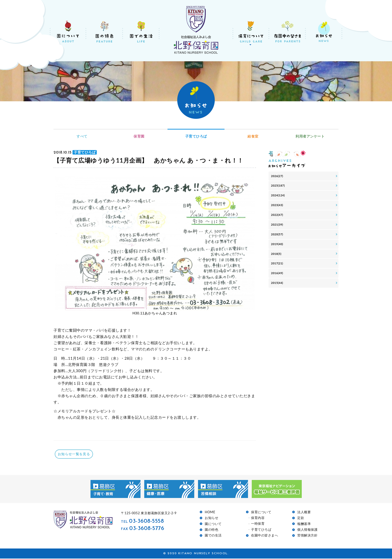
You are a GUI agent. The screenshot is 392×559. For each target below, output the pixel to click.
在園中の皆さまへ (264, 536)
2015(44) (278, 302)
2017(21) (278, 279)
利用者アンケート (310, 136)
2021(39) (278, 233)
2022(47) (278, 222)
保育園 (139, 136)
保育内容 (258, 518)
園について (213, 524)
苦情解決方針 (307, 536)
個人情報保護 (307, 530)
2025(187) (280, 188)
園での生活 (213, 536)
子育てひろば (196, 136)
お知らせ (211, 518)
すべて (82, 136)
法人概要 (304, 513)
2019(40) (278, 256)
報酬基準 (304, 524)
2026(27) (278, 177)
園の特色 (211, 530)
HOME (210, 513)
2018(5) (277, 267)
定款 (301, 518)
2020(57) (278, 245)
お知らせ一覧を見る (76, 454)
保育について (261, 513)
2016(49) (278, 290)
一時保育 (258, 524)
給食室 (253, 136)
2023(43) (278, 211)
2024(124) (280, 199)
